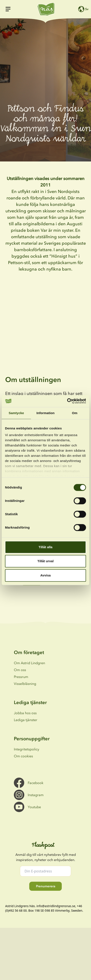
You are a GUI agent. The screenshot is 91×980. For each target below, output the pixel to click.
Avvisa (45, 575)
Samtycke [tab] (16, 413)
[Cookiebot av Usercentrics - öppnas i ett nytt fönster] (67, 401)
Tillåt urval (46, 561)
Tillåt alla (45, 547)
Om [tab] (75, 413)
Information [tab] (45, 413)
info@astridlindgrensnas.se (56, 906)
